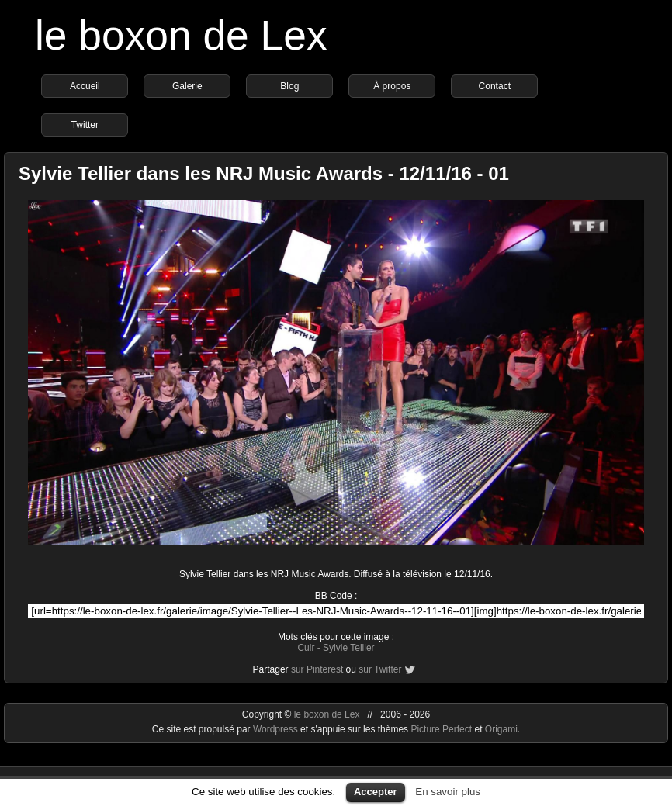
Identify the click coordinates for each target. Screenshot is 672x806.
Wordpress (277, 729)
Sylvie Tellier (348, 648)
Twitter (85, 125)
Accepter (376, 792)
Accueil (85, 86)
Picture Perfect (441, 729)
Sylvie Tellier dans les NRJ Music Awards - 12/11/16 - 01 (264, 173)
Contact (495, 86)
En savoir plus (448, 792)
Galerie (187, 86)
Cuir (306, 648)
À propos (392, 86)
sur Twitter (380, 669)
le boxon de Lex (181, 35)
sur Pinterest (317, 669)
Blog (289, 86)
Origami (501, 729)
